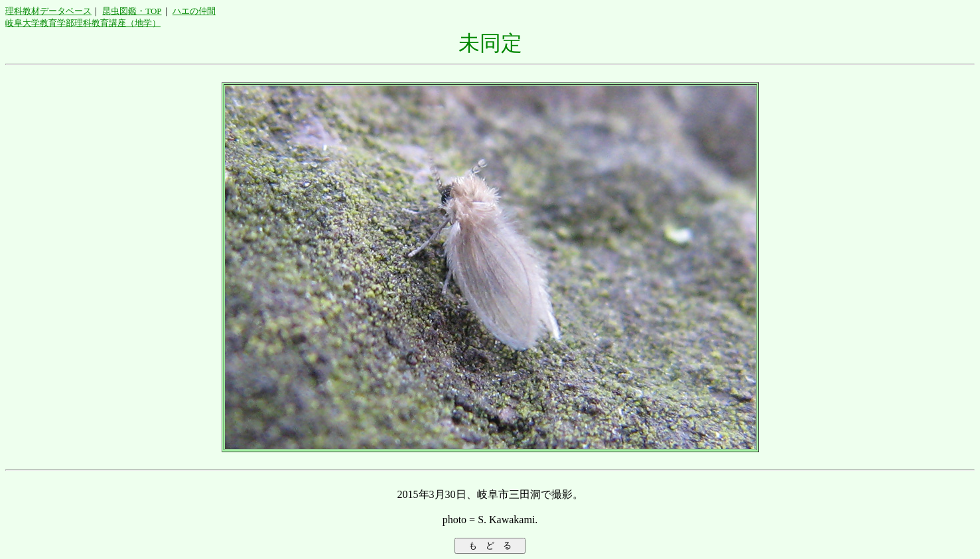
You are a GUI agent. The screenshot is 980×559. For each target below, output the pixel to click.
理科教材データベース (48, 11)
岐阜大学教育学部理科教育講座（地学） (83, 23)
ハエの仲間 (194, 11)
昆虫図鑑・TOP (132, 11)
